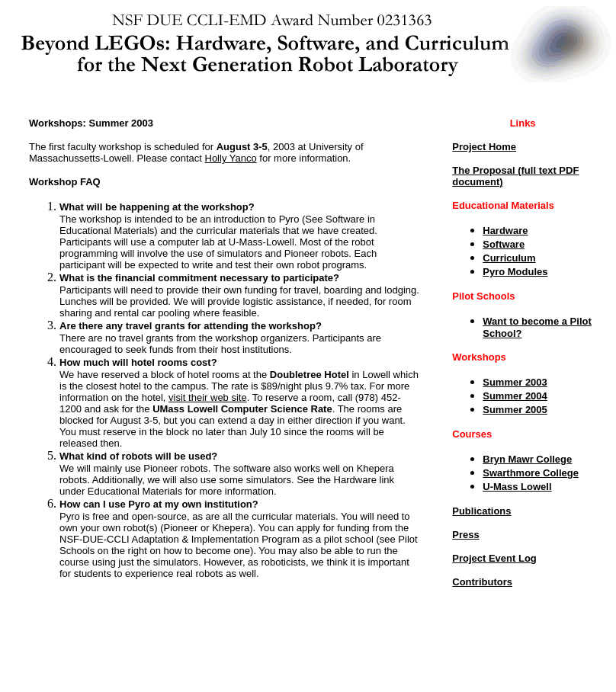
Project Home (484, 147)
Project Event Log (494, 558)
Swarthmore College (531, 473)
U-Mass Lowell (517, 487)
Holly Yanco (231, 158)
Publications (481, 511)
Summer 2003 (515, 382)
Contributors (482, 582)
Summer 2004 (515, 396)
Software (504, 244)
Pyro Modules (515, 272)
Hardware (505, 231)
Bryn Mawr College (527, 459)
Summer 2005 (515, 410)
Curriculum (509, 258)
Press (465, 535)
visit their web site (208, 397)
